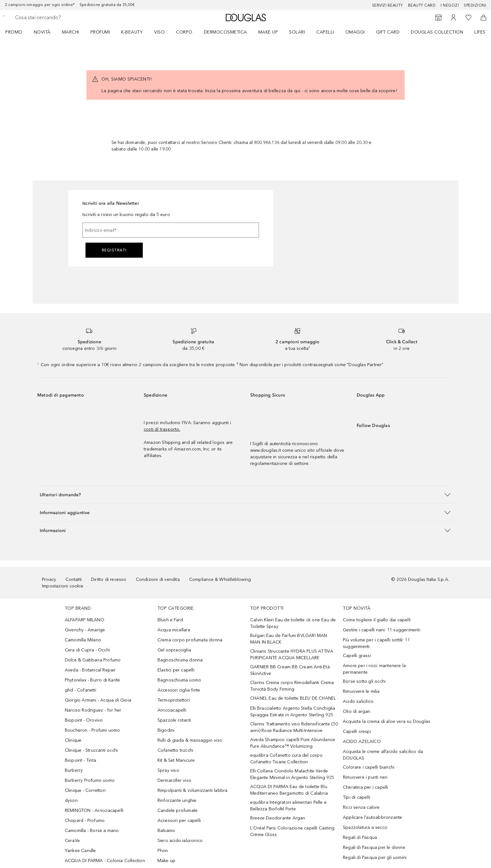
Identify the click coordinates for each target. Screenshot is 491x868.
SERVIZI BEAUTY (388, 5)
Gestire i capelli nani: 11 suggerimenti (382, 630)
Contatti (74, 579)
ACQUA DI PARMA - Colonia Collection (105, 861)
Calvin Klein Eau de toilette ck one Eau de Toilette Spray (293, 623)
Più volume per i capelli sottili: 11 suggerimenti (376, 643)
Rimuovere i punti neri (365, 777)
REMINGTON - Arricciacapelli (94, 810)
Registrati (114, 250)
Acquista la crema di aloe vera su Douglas (387, 721)
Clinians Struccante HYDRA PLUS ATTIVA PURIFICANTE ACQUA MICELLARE (292, 655)
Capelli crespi (357, 731)
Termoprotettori (174, 700)
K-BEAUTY (132, 32)
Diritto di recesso (109, 579)
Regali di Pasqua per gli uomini (375, 857)
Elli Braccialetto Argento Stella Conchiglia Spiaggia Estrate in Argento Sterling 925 (293, 712)
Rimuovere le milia (361, 691)
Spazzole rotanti (174, 720)
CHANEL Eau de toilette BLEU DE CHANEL (293, 698)
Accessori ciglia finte (179, 690)
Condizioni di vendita (158, 579)
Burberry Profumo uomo (90, 780)
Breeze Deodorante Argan (278, 818)
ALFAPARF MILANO (85, 620)
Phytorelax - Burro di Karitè (93, 680)
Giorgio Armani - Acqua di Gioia (98, 700)
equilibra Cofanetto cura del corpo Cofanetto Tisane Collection (286, 759)
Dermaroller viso (174, 780)
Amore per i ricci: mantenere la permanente (374, 669)
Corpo (184, 32)
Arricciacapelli (172, 710)
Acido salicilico (358, 701)
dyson (71, 800)
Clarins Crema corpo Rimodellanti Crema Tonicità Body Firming (292, 686)
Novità (42, 32)
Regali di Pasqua (360, 837)
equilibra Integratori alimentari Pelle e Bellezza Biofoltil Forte (288, 806)
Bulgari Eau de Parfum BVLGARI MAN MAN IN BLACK (289, 639)
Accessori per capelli (179, 821)
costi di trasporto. (162, 429)
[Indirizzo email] (171, 230)
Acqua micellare (174, 630)
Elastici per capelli (176, 670)
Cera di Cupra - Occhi (87, 650)
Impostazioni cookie (63, 586)
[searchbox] (61, 18)
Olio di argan (357, 711)
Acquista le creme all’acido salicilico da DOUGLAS (383, 755)
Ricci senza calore (361, 807)
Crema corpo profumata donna (190, 640)
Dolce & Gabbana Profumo (93, 660)
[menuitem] (18, 32)
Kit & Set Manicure (176, 760)
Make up (268, 32)
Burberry (74, 770)
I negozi (450, 5)
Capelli (325, 32)
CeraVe (72, 841)
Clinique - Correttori (85, 790)
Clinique (73, 740)
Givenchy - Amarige (85, 630)
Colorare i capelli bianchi (369, 767)
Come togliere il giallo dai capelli (377, 620)
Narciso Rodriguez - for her (93, 710)
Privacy (49, 579)
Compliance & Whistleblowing (220, 579)
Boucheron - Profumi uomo (93, 730)
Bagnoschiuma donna (180, 660)
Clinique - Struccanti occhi (91, 750)
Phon (163, 851)
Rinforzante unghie (177, 800)
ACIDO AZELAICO (362, 742)
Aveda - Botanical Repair (90, 670)
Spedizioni (475, 5)
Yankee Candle (80, 851)
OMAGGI (355, 32)
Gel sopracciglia (174, 650)
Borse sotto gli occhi (364, 681)
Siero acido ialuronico (180, 841)
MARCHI (71, 32)
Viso (159, 32)
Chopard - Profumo (85, 821)
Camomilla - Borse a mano (92, 831)
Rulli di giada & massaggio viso (190, 740)
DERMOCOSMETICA (225, 32)
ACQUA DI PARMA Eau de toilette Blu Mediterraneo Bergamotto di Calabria (289, 790)
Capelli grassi (357, 656)
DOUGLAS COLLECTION (437, 32)
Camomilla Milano (83, 640)
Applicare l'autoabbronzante (372, 817)
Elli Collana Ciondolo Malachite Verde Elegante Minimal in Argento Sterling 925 (292, 774)
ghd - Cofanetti (80, 690)
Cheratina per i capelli (366, 787)
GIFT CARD (388, 32)
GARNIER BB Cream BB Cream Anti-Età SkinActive (290, 670)
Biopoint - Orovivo (84, 720)
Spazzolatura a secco (365, 827)
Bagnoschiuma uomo (179, 680)
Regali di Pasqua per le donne (374, 847)
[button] (246, 494)
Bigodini (166, 730)
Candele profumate (178, 810)
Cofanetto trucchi (175, 750)
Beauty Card (422, 5)
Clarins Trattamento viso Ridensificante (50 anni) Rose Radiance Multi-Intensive (294, 727)
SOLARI (297, 32)
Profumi (100, 32)
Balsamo (166, 831)
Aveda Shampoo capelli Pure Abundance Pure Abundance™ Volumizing (293, 743)
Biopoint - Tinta (80, 760)
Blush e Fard (170, 620)
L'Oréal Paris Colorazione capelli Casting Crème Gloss (292, 831)
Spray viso (168, 770)
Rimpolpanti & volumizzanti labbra (193, 790)
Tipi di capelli (357, 797)
